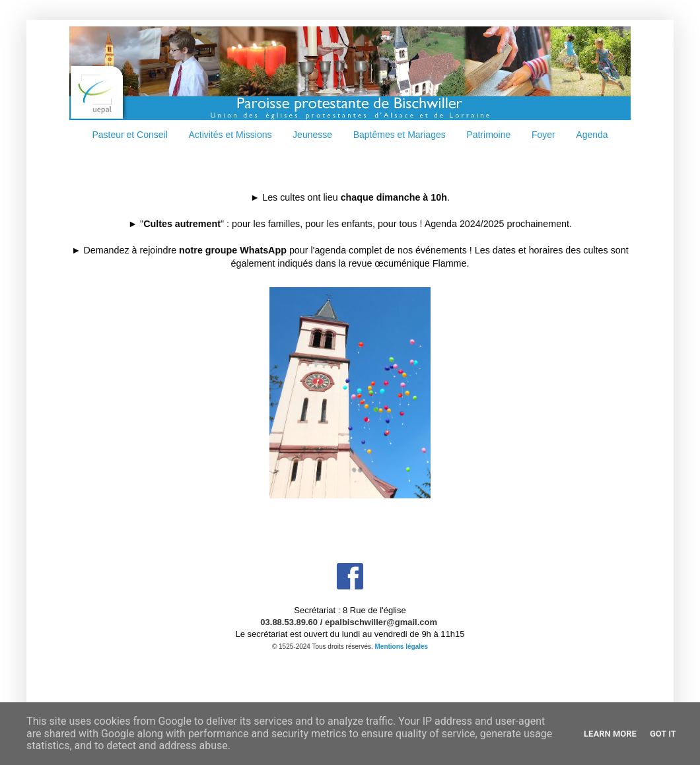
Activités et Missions (230, 135)
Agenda (592, 135)
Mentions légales (402, 647)
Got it (663, 734)
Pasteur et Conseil (129, 135)
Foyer (543, 135)
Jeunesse (312, 135)
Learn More (610, 734)
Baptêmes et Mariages (400, 135)
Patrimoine (488, 135)
